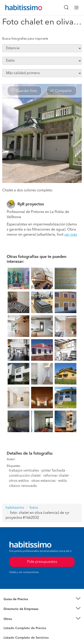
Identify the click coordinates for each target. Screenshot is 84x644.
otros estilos (19, 481)
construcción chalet (25, 476)
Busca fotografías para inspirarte (25, 39)
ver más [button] (71, 235)
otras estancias (43, 481)
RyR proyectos (31, 204)
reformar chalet (56, 476)
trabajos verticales (24, 471)
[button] (42, 599)
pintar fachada (53, 471)
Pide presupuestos (42, 562)
